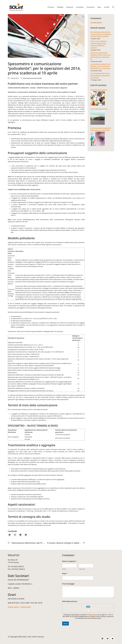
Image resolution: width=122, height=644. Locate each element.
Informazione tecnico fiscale (32, 78)
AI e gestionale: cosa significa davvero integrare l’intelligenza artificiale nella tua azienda (101, 34)
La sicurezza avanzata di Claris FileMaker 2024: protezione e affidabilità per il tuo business (101, 66)
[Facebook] (10, 535)
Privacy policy (13, 607)
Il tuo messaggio (68, 584)
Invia (65, 624)
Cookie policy (26, 607)
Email (65, 574)
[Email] (113, 639)
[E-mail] (26, 535)
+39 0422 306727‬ (96, 22)
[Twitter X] (15, 535)
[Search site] (113, 7)
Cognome (82, 569)
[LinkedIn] (20, 535)
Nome (64, 569)
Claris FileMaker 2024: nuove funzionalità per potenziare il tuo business (100, 75)
